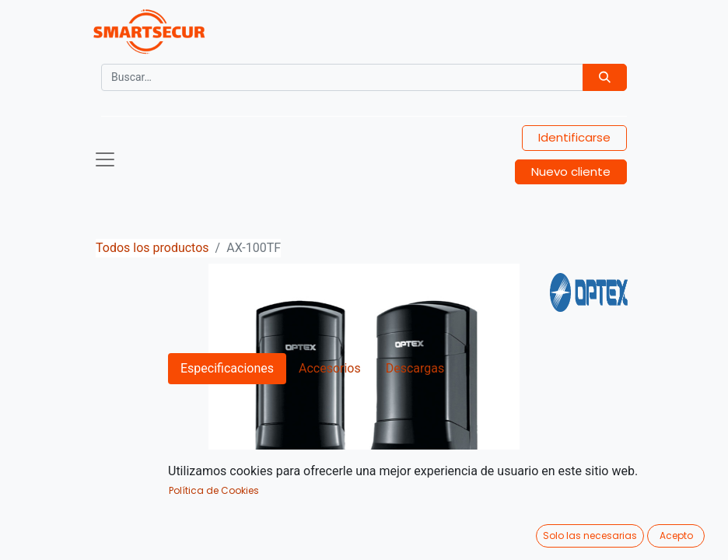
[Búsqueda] (605, 77)
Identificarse (574, 137)
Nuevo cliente (571, 171)
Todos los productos (152, 248)
